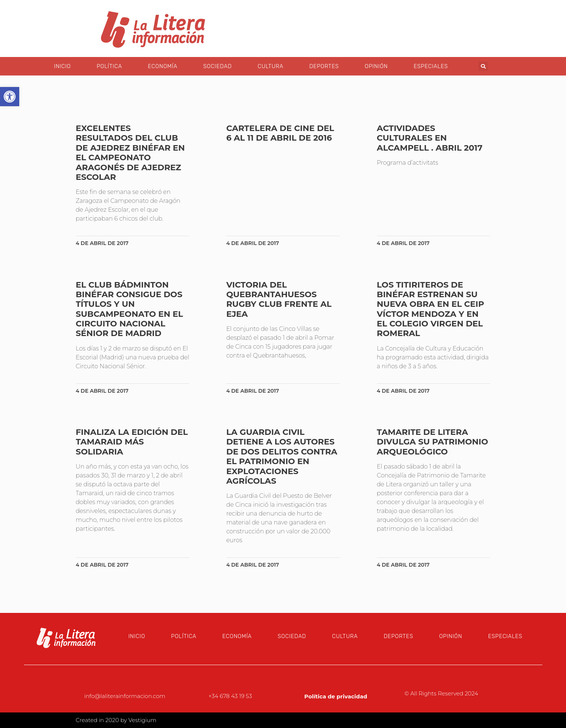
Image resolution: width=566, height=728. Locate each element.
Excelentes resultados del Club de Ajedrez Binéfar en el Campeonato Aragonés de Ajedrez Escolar (130, 153)
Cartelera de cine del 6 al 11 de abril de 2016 (280, 133)
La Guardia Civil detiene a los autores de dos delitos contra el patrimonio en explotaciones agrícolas (282, 457)
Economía (163, 66)
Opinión (376, 66)
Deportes (324, 66)
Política (109, 66)
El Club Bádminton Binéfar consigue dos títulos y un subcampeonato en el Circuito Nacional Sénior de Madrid (130, 309)
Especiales (431, 66)
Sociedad (217, 66)
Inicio (62, 66)
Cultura (270, 66)
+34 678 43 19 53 (230, 696)
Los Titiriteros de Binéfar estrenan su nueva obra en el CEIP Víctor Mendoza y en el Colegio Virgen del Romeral (431, 309)
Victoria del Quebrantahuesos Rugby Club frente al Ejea (279, 299)
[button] (483, 66)
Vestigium (143, 720)
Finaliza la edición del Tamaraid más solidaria (132, 442)
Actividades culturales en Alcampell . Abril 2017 (430, 138)
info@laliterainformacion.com (125, 696)
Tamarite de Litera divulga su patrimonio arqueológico (433, 442)
